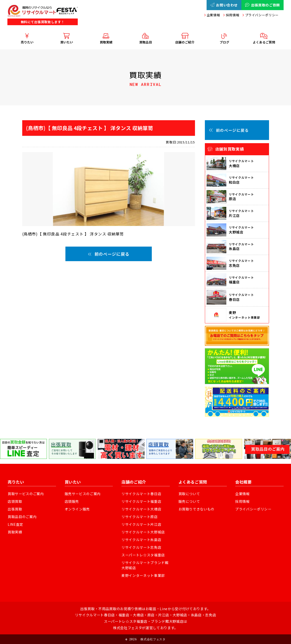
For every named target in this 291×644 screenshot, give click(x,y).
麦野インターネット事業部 (143, 575)
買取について (189, 494)
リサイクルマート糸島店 (141, 540)
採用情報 (233, 15)
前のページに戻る (108, 254)
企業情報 (213, 15)
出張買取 (15, 509)
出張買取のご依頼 (262, 5)
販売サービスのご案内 (83, 494)
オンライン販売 (77, 509)
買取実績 (15, 532)
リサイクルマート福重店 (141, 501)
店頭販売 (72, 501)
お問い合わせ (224, 5)
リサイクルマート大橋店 (141, 509)
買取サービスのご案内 (26, 494)
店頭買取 (15, 501)
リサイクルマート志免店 (141, 547)
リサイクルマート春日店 (141, 494)
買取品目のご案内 (22, 517)
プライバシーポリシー (262, 15)
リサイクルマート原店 (140, 517)
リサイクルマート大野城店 (143, 532)
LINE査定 (15, 524)
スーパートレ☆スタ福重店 (143, 555)
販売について (189, 501)
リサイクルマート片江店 (141, 524)
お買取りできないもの (197, 509)
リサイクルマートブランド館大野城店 (145, 565)
